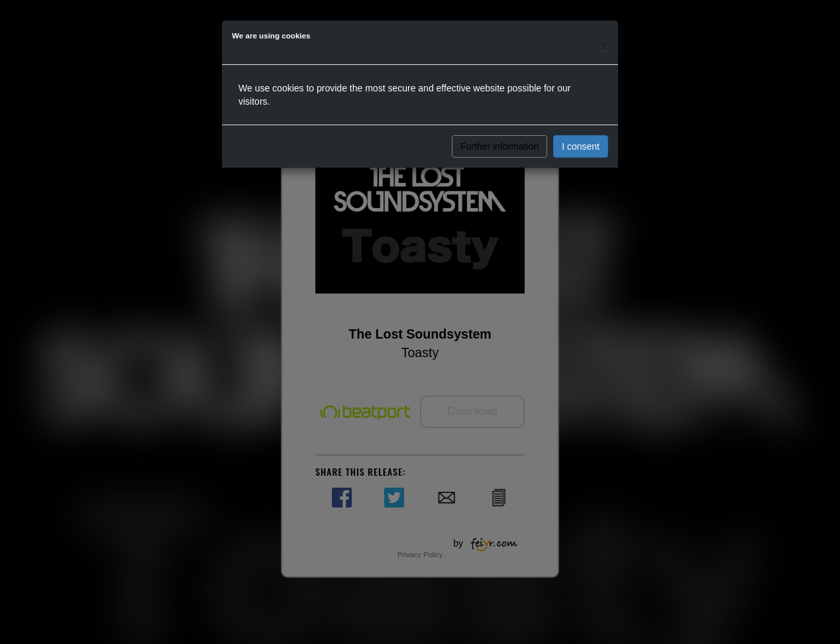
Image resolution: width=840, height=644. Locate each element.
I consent (581, 146)
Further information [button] (499, 146)
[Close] (604, 47)
